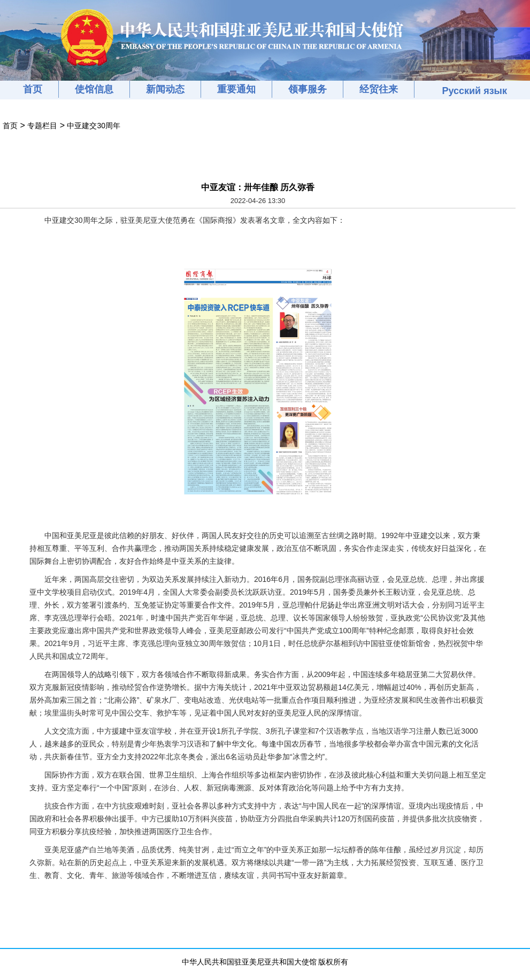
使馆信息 (94, 89)
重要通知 (236, 89)
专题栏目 (42, 126)
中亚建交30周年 (94, 126)
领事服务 (308, 89)
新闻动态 (165, 89)
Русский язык (474, 91)
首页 (33, 89)
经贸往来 (379, 89)
